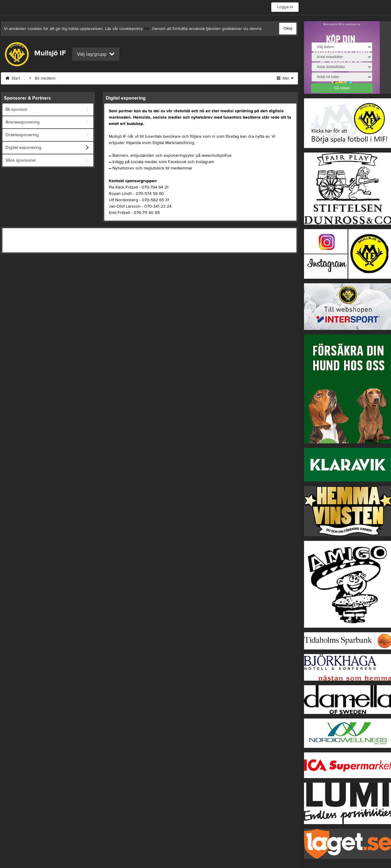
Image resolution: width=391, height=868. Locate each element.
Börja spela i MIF (228, 78)
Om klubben (156, 78)
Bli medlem (42, 78)
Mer (285, 78)
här (147, 29)
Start (13, 78)
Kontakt (122, 78)
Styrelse (190, 78)
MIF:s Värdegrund (84, 78)
